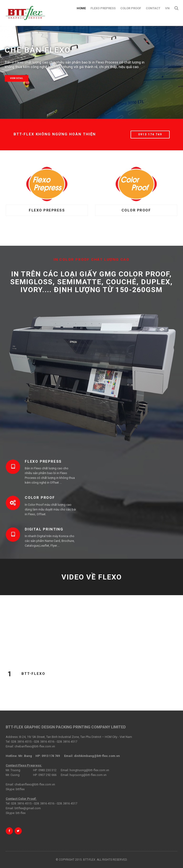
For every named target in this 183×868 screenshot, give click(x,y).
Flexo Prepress (103, 8)
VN (167, 8)
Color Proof (131, 8)
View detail (17, 78)
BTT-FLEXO (33, 674)
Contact (153, 8)
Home (81, 8)
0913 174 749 (150, 134)
